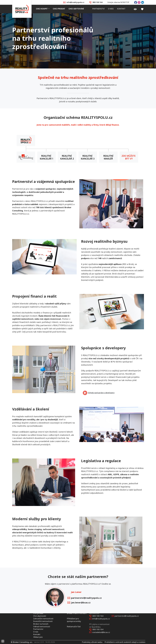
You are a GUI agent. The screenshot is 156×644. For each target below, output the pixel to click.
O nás (36, 632)
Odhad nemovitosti (42, 626)
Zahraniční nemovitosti (43, 618)
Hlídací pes (38, 637)
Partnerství (38, 629)
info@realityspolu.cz (75, 2)
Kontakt (37, 634)
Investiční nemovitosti (43, 621)
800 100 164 (98, 2)
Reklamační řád (74, 626)
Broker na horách (41, 624)
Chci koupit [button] (42, 9)
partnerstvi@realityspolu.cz (85, 598)
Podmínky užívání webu (92, 642)
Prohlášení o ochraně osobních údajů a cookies (125, 642)
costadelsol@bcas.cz (101, 632)
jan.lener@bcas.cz (79, 603)
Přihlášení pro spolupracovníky (74, 620)
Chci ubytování (40, 616)
